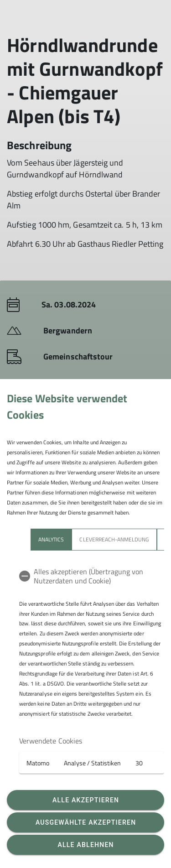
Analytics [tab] (51, 539)
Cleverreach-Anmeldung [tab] (114, 539)
